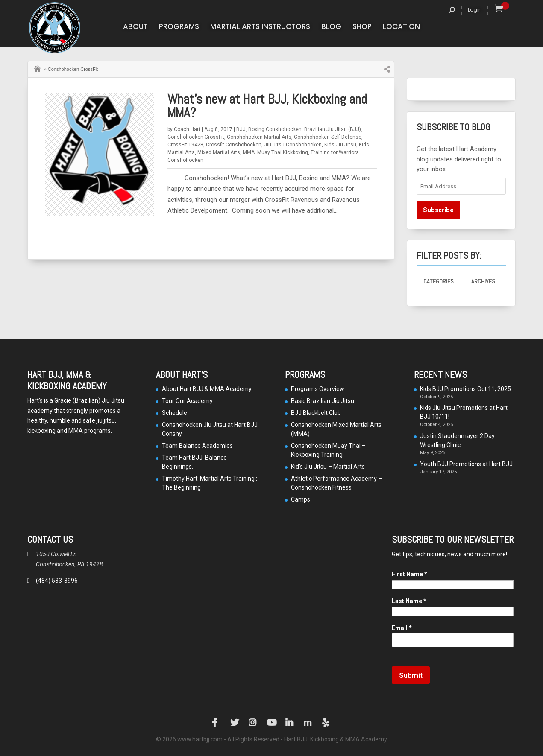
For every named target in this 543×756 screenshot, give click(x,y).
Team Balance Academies (197, 446)
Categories (439, 281)
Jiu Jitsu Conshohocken (293, 145)
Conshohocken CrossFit (196, 137)
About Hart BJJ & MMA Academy (207, 389)
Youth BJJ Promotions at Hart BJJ (466, 464)
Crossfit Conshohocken (234, 145)
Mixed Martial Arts (219, 152)
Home (38, 68)
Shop (362, 28)
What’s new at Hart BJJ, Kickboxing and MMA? (267, 106)
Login (475, 10)
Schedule (175, 413)
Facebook (216, 723)
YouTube (271, 723)
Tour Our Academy (187, 401)
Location (401, 28)
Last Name (409, 601)
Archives (483, 281)
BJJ (241, 129)
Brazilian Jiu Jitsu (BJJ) (333, 129)
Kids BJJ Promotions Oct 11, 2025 (465, 389)
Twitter (235, 723)
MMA (249, 152)
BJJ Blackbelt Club (316, 413)
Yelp (326, 723)
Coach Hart (187, 129)
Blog (331, 28)
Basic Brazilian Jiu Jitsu (323, 401)
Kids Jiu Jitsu (340, 145)
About (135, 28)
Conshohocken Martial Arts (259, 137)
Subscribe (438, 210)
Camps (301, 499)
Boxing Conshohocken (275, 129)
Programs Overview (318, 389)
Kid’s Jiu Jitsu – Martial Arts (328, 467)
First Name (409, 574)
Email (402, 628)
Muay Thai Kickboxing (283, 152)
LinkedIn (290, 723)
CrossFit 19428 (185, 145)
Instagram (253, 723)
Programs (179, 28)
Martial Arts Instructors (260, 28)
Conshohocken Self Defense (328, 137)
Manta (308, 723)
